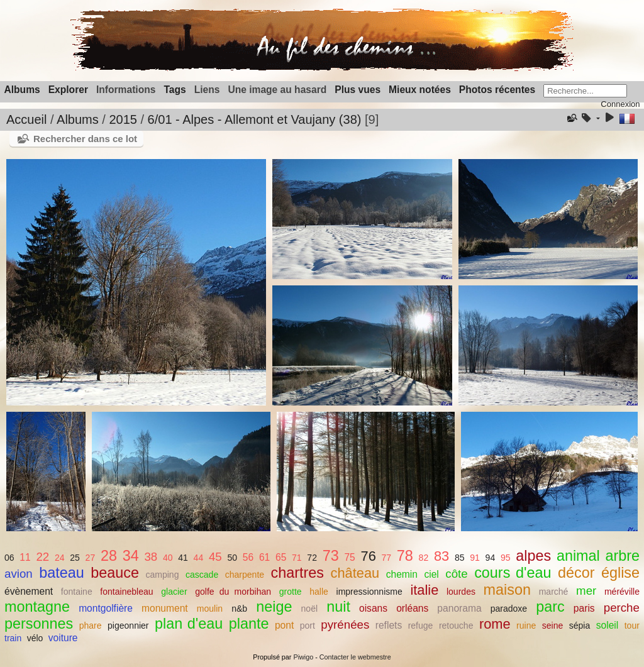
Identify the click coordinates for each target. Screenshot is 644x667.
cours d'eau (513, 573)
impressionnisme (369, 592)
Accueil (26, 119)
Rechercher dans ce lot (85, 139)
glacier (174, 592)
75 (349, 557)
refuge (421, 626)
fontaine (77, 592)
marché (554, 592)
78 (405, 556)
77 (387, 558)
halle (319, 592)
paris (584, 608)
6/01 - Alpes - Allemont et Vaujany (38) (255, 119)
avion (19, 574)
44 (199, 558)
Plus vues (358, 90)
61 (264, 557)
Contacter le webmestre (355, 657)
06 (9, 558)
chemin (402, 574)
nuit (338, 607)
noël (310, 609)
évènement (29, 591)
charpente (245, 575)
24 (60, 558)
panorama (459, 608)
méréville (622, 592)
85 (460, 558)
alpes (533, 556)
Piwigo (303, 657)
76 (369, 556)
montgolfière (106, 608)
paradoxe (509, 609)
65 (281, 557)
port (308, 626)
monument (165, 608)
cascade (202, 575)
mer (586, 591)
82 (424, 558)
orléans (412, 608)
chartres (298, 573)
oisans (373, 608)
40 (168, 558)
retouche (456, 626)
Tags (175, 90)
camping (162, 575)
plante (249, 624)
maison (507, 590)
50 (232, 558)
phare (91, 626)
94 (491, 558)
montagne (37, 607)
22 (42, 557)
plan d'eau (189, 624)
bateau (62, 573)
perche (622, 608)
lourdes (461, 592)
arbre (623, 556)
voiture (63, 638)
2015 (123, 119)
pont (284, 625)
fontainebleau (126, 592)
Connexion (620, 104)
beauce (115, 573)
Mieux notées (420, 90)
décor (576, 573)
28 (109, 556)
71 (297, 558)
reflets (389, 625)
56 (248, 557)
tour (632, 626)
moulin (210, 609)
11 (25, 557)
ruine (526, 626)
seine (553, 626)
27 (91, 558)
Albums (22, 90)
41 (183, 558)
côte (456, 574)
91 (475, 558)
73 (331, 556)
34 (131, 556)
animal (578, 556)
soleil (608, 625)
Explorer (68, 90)
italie (424, 590)
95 (506, 558)
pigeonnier (128, 626)
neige (274, 607)
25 (75, 558)
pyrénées (345, 625)
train (13, 638)
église (620, 573)
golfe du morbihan (233, 592)
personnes (39, 624)
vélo (35, 638)
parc (550, 607)
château (355, 573)
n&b (239, 609)
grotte (291, 592)
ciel (431, 574)
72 (312, 558)
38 (151, 557)
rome (495, 624)
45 (215, 557)
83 (441, 556)
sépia (580, 626)
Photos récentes (497, 90)
